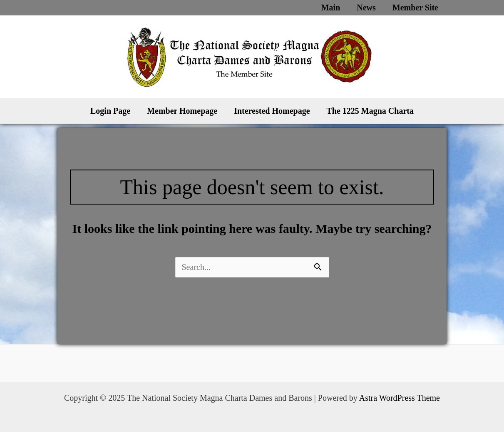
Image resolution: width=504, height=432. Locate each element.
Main (331, 7)
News (366, 7)
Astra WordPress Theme (400, 398)
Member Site (415, 7)
